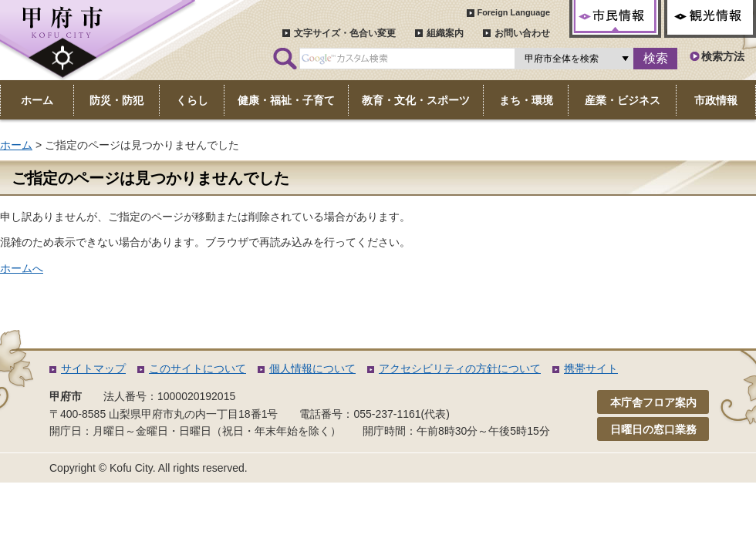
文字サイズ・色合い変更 (345, 33)
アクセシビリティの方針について (460, 387)
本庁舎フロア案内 (653, 421)
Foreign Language (513, 12)
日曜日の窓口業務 (653, 448)
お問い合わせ (522, 33)
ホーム (16, 145)
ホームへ (22, 268)
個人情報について (312, 387)
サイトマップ (93, 387)
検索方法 (723, 56)
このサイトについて (197, 387)
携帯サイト (591, 387)
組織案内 (445, 33)
